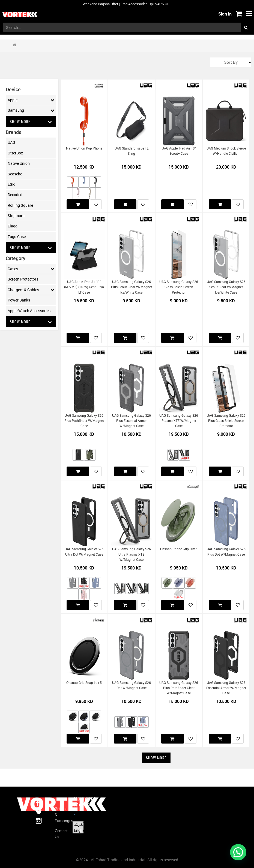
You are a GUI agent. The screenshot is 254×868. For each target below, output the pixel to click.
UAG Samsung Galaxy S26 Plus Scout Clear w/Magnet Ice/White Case (132, 287)
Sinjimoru (16, 216)
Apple (31, 100)
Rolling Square (20, 205)
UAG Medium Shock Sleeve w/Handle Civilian (226, 151)
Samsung (31, 110)
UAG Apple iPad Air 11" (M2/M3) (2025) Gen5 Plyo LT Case (84, 287)
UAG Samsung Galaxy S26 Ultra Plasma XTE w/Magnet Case (132, 554)
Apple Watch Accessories (29, 311)
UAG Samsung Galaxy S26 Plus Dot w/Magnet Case (226, 552)
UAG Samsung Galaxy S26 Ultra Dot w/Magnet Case (84, 552)
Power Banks (19, 300)
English (80, 830)
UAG (11, 142)
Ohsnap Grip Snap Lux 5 (84, 683)
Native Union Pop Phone (84, 148)
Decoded (15, 195)
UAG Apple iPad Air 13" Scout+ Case (179, 151)
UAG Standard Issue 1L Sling (132, 151)
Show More (31, 121)
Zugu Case (17, 237)
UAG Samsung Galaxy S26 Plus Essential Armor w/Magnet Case (132, 421)
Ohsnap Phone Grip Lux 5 (179, 549)
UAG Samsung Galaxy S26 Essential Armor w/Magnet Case (226, 688)
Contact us (60, 834)
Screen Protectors (23, 279)
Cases (31, 269)
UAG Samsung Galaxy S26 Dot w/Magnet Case (132, 685)
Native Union (19, 163)
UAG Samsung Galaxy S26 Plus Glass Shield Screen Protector (226, 421)
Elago (13, 226)
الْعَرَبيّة (79, 824)
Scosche (15, 174)
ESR (11, 184)
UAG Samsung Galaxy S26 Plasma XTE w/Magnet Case (179, 421)
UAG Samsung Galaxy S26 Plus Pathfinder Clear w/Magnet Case (179, 688)
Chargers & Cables (31, 290)
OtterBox (15, 153)
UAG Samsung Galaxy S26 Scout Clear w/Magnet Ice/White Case (226, 287)
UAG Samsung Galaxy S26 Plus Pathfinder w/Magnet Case (84, 421)
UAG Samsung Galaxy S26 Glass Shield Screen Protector (179, 287)
